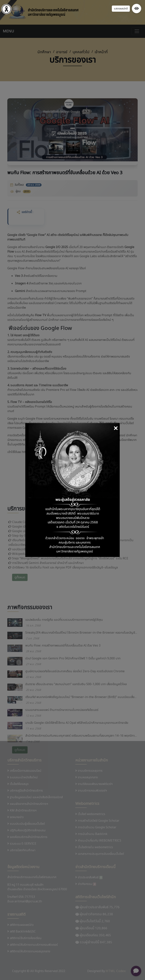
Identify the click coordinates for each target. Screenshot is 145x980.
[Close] (116, 429)
